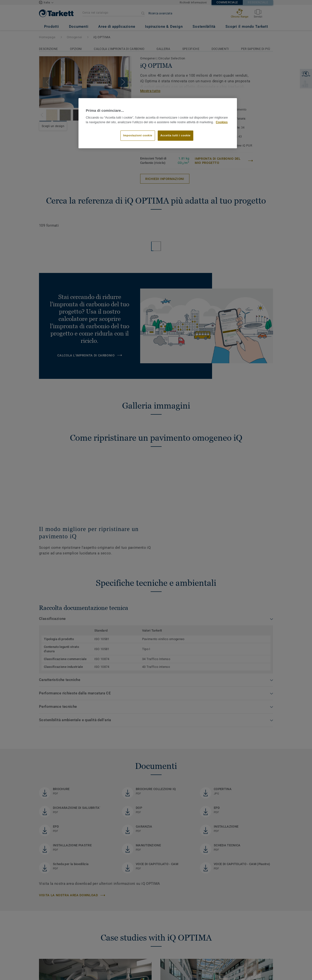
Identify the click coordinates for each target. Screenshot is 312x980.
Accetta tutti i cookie (175, 135)
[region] (158, 123)
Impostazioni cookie (138, 135)
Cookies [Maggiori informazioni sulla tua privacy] (222, 122)
